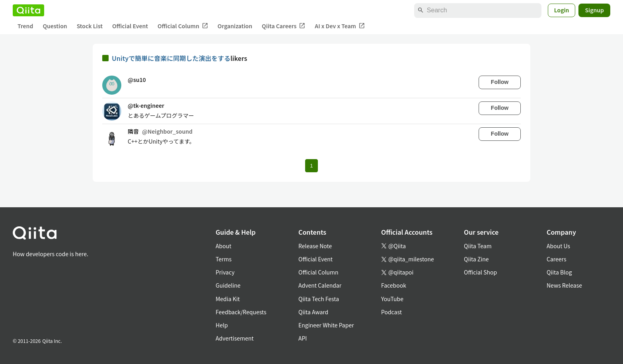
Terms (224, 259)
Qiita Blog (559, 272)
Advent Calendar (320, 285)
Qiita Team (478, 246)
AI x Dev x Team (340, 26)
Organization (235, 26)
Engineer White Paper (326, 325)
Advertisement (235, 338)
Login (562, 10)
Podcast (391, 312)
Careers (556, 259)
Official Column (183, 26)
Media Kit (228, 299)
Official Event (130, 26)
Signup (594, 10)
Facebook (394, 285)
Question (55, 26)
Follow (500, 82)
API (303, 338)
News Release (564, 285)
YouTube (392, 299)
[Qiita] (28, 10)
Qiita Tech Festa (319, 299)
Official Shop (480, 272)
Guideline (228, 285)
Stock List (90, 26)
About (223, 246)
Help (222, 325)
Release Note (315, 246)
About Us (558, 246)
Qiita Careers (283, 26)
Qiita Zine (476, 259)
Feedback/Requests (241, 312)
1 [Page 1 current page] (311, 166)
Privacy (225, 272)
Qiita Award (313, 312)
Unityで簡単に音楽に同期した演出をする (171, 58)
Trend (25, 26)
